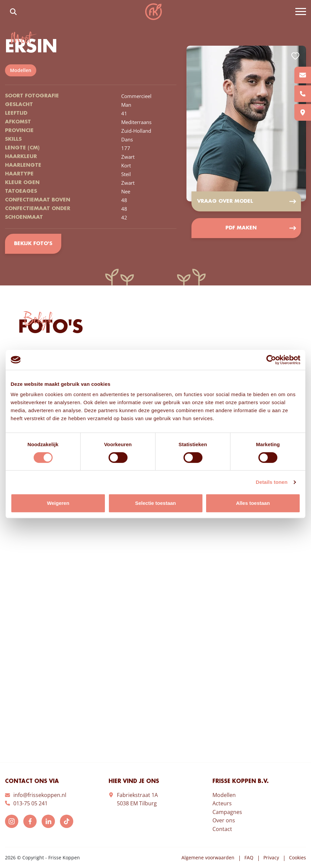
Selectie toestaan (156, 503)
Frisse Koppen (154, 12)
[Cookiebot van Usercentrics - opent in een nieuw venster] (271, 360)
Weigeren (58, 503)
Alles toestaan (253, 503)
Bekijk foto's (33, 244)
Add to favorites (295, 56)
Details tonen (272, 482)
